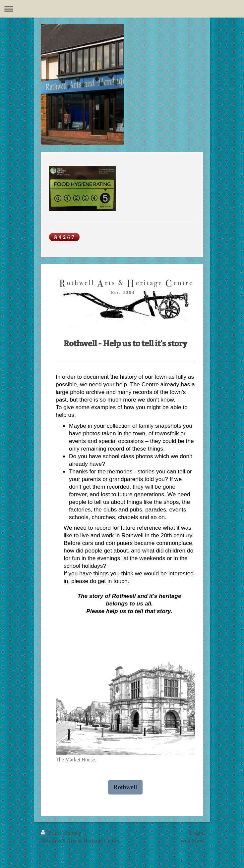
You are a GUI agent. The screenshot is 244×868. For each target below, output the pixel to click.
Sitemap (72, 833)
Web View (192, 841)
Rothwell (125, 787)
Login (197, 833)
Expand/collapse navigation (122, 9)
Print (51, 833)
